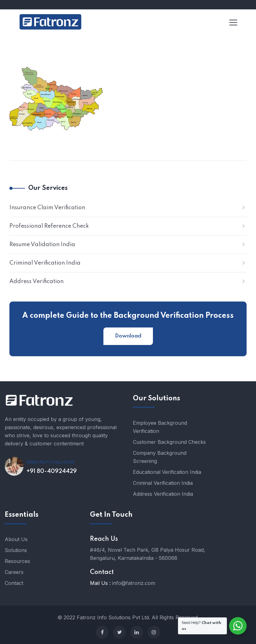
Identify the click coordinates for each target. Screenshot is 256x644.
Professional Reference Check (49, 226)
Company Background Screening (160, 457)
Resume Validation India (42, 245)
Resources (17, 561)
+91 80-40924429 (52, 471)
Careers (14, 572)
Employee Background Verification (160, 427)
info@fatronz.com (134, 583)
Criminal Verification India (45, 263)
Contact (14, 583)
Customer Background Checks (169, 442)
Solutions (16, 550)
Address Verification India (163, 494)
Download (128, 336)
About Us (16, 539)
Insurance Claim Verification (47, 208)
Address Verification (37, 281)
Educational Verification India (167, 472)
